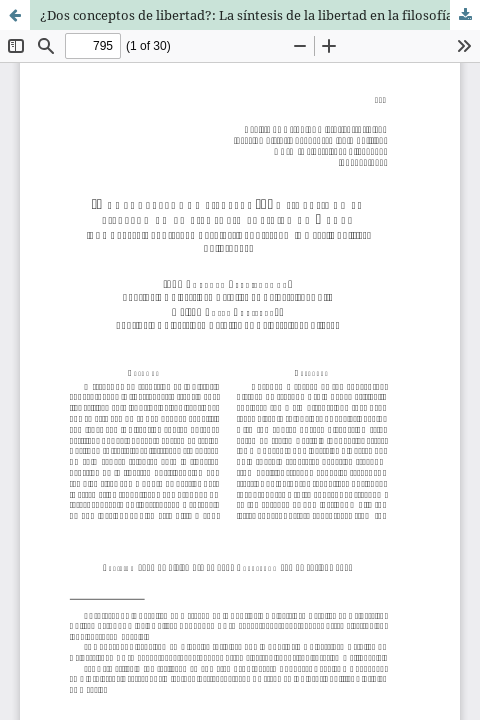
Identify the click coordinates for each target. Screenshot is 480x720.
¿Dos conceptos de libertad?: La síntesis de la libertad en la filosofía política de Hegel (260, 15)
